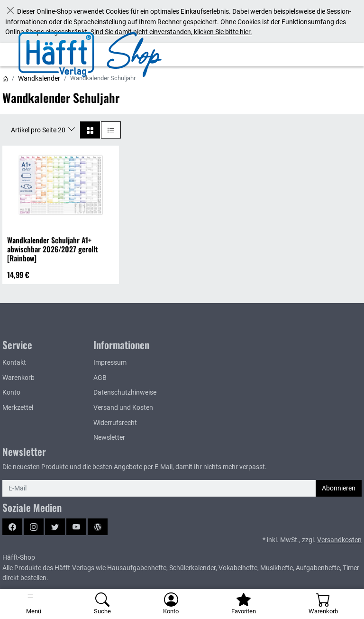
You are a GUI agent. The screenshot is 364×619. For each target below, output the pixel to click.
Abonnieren (339, 488)
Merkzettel (18, 408)
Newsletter (109, 438)
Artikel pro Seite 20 (39, 130)
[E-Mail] (159, 489)
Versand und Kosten (123, 408)
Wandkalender (39, 78)
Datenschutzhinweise (125, 393)
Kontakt (14, 363)
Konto (11, 393)
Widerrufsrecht (115, 423)
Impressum (110, 363)
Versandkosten (339, 540)
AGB (100, 378)
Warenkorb (18, 378)
